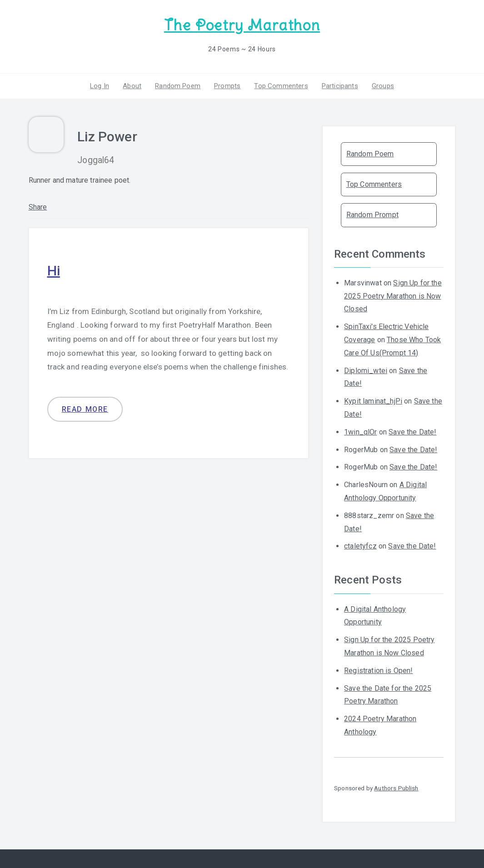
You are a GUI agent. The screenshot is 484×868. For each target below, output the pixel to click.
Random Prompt (372, 215)
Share (38, 207)
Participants (340, 86)
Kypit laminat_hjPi (373, 401)
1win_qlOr (360, 432)
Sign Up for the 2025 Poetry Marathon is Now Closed (393, 296)
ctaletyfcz (360, 546)
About (132, 86)
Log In (100, 86)
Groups (383, 86)
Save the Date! (412, 432)
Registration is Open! (378, 671)
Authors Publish (396, 788)
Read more (85, 409)
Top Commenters (281, 86)
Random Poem (178, 86)
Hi (54, 271)
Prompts (227, 86)
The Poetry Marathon (242, 25)
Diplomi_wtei (366, 371)
